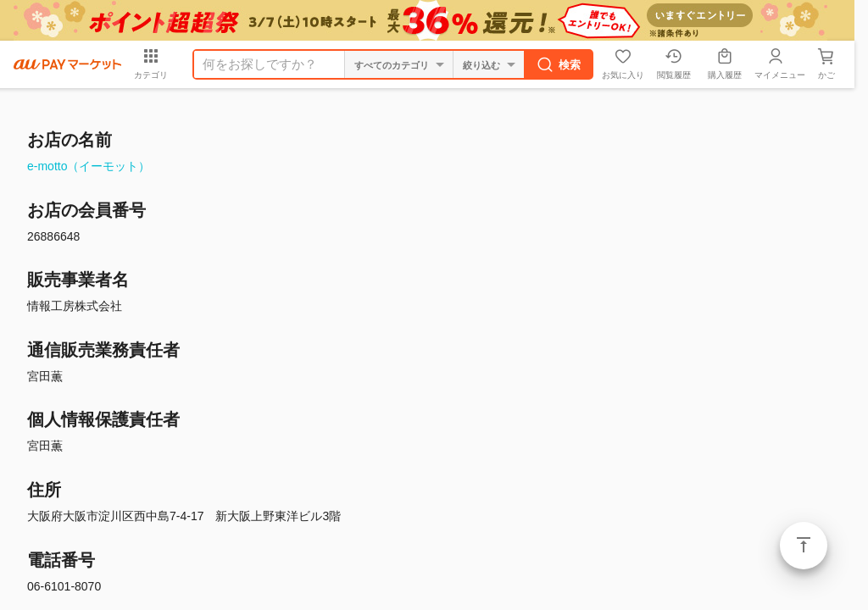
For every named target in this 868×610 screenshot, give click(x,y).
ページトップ (804, 546)
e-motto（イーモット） (89, 166)
